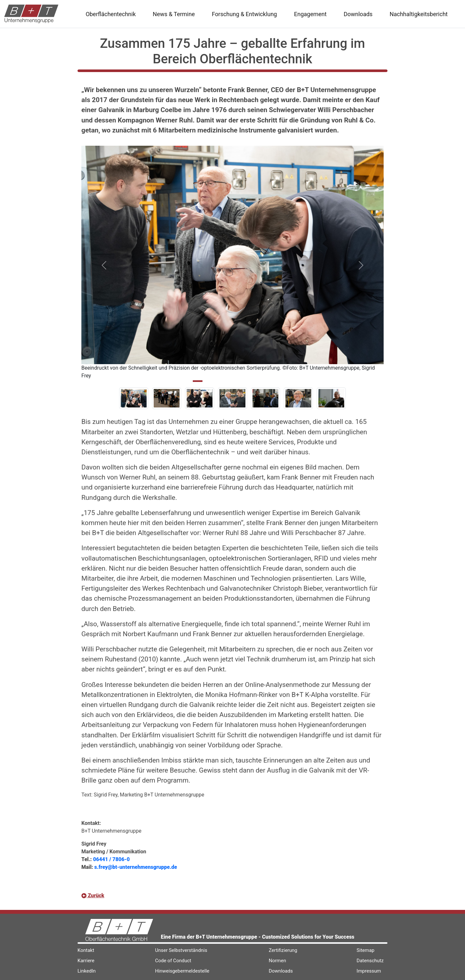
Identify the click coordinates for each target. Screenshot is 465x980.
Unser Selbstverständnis (181, 950)
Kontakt (86, 950)
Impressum (369, 971)
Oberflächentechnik (111, 14)
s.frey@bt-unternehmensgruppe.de (136, 867)
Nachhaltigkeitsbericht (418, 14)
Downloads (358, 14)
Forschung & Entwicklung (244, 14)
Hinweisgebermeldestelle (182, 971)
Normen (277, 961)
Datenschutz (370, 961)
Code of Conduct (173, 961)
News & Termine (174, 14)
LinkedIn (87, 971)
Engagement (310, 14)
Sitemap (365, 950)
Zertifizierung (283, 950)
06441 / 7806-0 (111, 859)
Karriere (86, 961)
